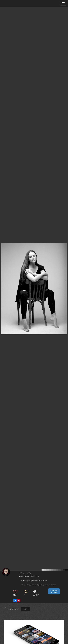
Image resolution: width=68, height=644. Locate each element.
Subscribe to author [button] (54, 591)
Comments (13, 609)
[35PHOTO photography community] (12, 3)
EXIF (25, 609)
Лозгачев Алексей (29, 577)
